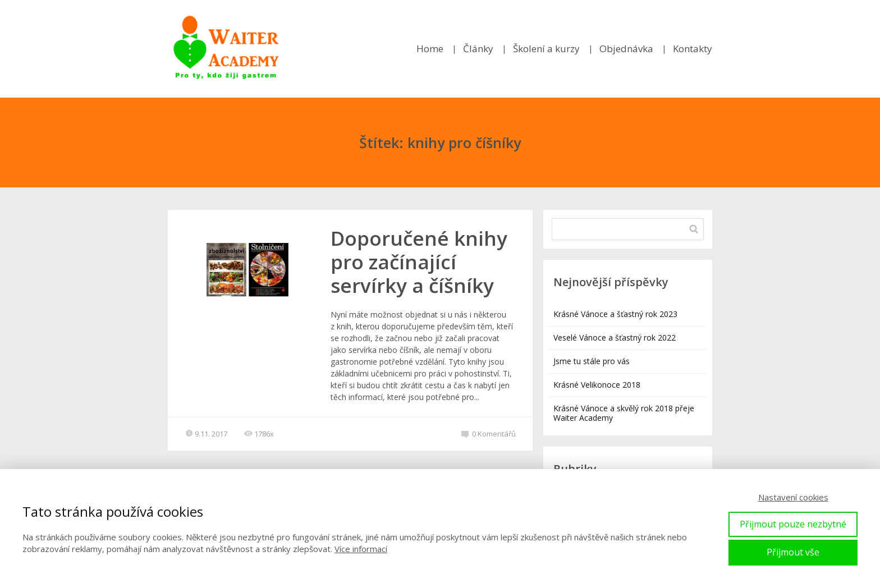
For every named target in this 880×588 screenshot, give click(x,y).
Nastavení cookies (793, 497)
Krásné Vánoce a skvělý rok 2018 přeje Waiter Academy (624, 413)
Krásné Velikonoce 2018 (597, 385)
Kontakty (693, 49)
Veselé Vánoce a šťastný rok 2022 (615, 337)
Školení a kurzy (546, 49)
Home (430, 49)
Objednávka (626, 49)
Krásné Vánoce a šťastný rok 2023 (615, 314)
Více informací (361, 549)
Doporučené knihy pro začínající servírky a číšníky (419, 262)
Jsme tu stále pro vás (592, 361)
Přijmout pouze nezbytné (793, 524)
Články (478, 49)
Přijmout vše (793, 552)
